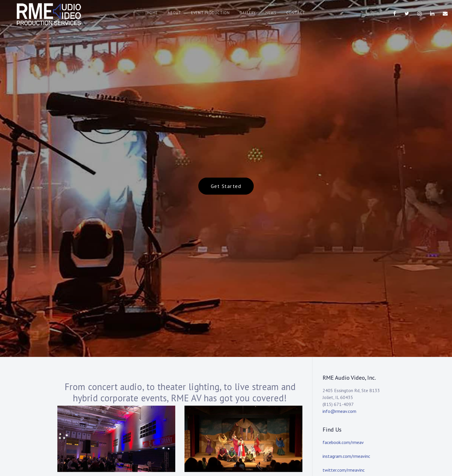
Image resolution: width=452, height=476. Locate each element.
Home (152, 13)
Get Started (226, 186)
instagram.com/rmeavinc (346, 456)
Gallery (248, 13)
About (175, 13)
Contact (296, 13)
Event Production (210, 13)
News (271, 13)
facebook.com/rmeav (343, 442)
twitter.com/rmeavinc (344, 470)
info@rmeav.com (339, 411)
